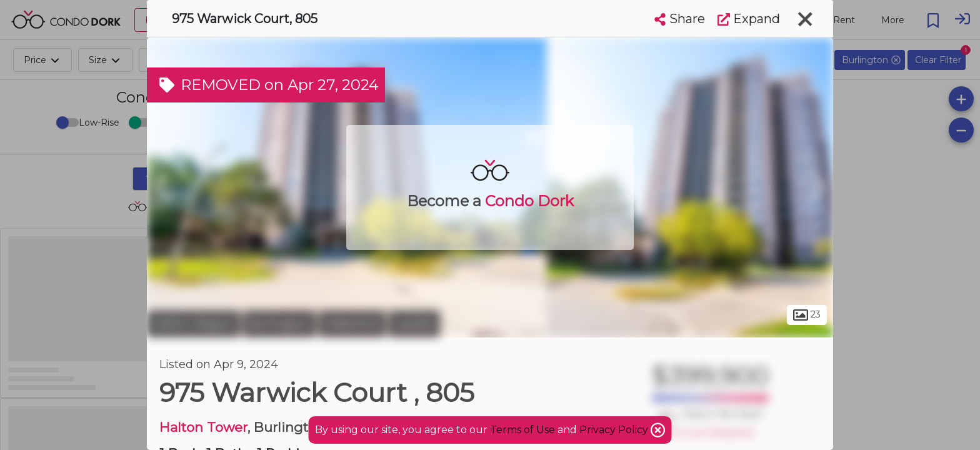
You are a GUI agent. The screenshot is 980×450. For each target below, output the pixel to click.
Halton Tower (203, 427)
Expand (749, 19)
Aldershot (352, 324)
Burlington (279, 324)
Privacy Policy (615, 430)
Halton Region (193, 324)
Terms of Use (522, 430)
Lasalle (414, 324)
